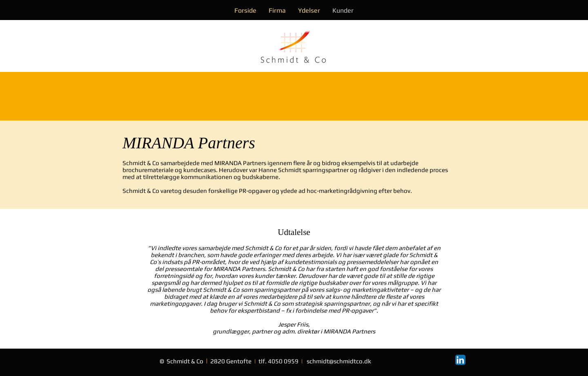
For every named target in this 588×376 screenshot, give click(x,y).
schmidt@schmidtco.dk (339, 361)
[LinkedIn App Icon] (460, 360)
